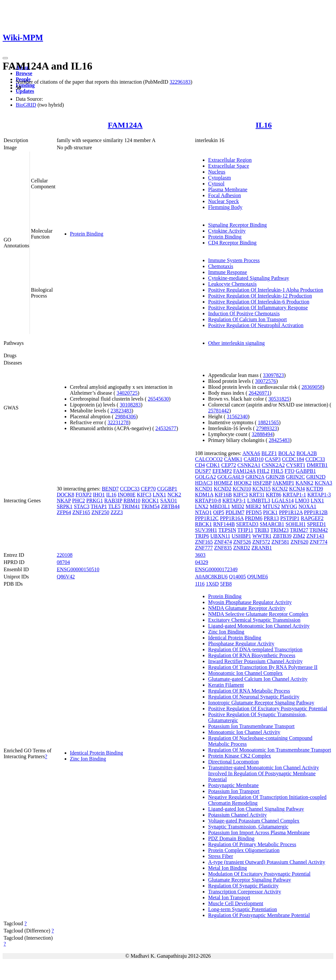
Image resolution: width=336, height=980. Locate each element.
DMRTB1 (317, 465)
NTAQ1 (203, 512)
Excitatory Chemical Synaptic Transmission (254, 620)
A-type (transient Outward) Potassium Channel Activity (267, 862)
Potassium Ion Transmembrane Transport (251, 726)
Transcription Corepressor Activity (245, 892)
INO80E (127, 495)
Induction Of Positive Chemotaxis (244, 313)
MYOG (289, 506)
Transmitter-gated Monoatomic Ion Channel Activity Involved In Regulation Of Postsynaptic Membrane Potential (263, 773)
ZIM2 (299, 536)
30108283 (130, 405)
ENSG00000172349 (216, 569)
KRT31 (257, 495)
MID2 (238, 506)
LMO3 (302, 500)
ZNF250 (100, 512)
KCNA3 (323, 483)
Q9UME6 (257, 577)
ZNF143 (315, 536)
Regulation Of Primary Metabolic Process (252, 844)
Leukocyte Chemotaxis (232, 284)
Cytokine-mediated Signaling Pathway (249, 278)
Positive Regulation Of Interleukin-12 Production (260, 296)
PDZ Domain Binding (231, 838)
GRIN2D (316, 477)
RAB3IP (113, 500)
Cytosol (216, 184)
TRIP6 (202, 536)
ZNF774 (319, 542)
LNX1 (159, 495)
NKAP (64, 500)
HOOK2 (242, 483)
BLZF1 (269, 453)
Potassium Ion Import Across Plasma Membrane (259, 833)
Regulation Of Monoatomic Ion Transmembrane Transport (270, 750)
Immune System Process (234, 260)
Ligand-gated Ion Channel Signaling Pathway (256, 809)
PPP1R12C (207, 518)
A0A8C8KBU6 (211, 577)
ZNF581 (280, 542)
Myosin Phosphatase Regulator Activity (250, 602)
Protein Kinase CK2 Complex (240, 756)
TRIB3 (262, 530)
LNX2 (202, 506)
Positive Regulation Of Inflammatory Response (258, 308)
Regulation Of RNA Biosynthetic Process (252, 655)
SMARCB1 (272, 524)
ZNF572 (261, 542)
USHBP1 (241, 536)
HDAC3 (204, 483)
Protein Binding (87, 234)
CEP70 (148, 489)
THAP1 (99, 506)
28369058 (312, 387)
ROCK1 (150, 500)
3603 (200, 555)
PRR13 (271, 518)
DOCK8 (65, 495)
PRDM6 (253, 518)
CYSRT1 (296, 465)
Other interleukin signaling (236, 343)
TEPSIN (227, 530)
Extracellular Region (230, 160)
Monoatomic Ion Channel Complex (245, 673)
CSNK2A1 (249, 465)
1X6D (212, 584)
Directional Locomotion (233, 762)
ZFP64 (64, 512)
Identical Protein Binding (96, 753)
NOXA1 (307, 506)
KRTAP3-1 (234, 500)
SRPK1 (65, 506)
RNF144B (224, 524)
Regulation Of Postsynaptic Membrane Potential (259, 915)
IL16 (264, 125)
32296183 (180, 82)
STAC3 (82, 506)
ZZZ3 (117, 512)
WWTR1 (262, 536)
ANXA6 (251, 453)
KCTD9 (315, 489)
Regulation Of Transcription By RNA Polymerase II (263, 667)
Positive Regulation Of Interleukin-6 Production (259, 302)
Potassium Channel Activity (237, 815)
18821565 (268, 422)
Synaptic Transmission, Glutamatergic (248, 827)
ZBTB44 (170, 506)
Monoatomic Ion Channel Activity (244, 732)
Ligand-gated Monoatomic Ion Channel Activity (259, 626)
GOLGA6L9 (231, 477)
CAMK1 (233, 459)
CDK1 (213, 465)
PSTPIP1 (290, 518)
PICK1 (270, 512)
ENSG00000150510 (78, 569)
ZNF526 (242, 542)
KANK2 (304, 483)
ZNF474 (223, 542)
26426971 (259, 393)
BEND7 (110, 489)
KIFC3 (144, 495)
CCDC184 (293, 459)
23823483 (121, 411)
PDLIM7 (235, 512)
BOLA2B (307, 453)
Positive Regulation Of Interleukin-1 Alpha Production (266, 290)
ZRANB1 (262, 548)
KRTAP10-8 (208, 500)
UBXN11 (220, 536)
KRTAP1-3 (319, 495)
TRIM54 (151, 506)
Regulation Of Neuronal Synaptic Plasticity (254, 697)
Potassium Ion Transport (234, 791)
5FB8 (226, 584)
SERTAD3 (247, 524)
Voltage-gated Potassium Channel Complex (254, 821)
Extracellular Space (229, 166)
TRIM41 (131, 506)
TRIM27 (299, 530)
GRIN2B (275, 477)
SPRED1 (317, 524)
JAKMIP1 (283, 483)
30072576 (265, 381)
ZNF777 (204, 548)
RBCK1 (203, 524)
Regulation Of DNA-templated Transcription (255, 649)
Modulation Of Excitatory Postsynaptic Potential (259, 874)
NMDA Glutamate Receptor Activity (247, 608)
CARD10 (254, 459)
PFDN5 (254, 512)
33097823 (273, 375)
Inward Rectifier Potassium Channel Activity (255, 661)
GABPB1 (306, 471)
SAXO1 (169, 500)
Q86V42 (66, 577)
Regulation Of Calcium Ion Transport (247, 319)
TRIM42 (319, 530)
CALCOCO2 (209, 459)
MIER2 (253, 506)
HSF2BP (262, 483)
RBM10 (132, 500)
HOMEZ (223, 483)
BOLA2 (287, 453)
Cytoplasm (219, 178)
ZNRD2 (242, 548)
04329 (201, 562)
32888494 (262, 434)
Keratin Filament (226, 685)
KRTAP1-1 (294, 495)
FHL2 (263, 471)
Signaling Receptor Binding (237, 225)
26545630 (158, 399)
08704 (63, 562)
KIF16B (223, 495)
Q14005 (238, 577)
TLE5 (114, 506)
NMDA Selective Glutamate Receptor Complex (258, 614)
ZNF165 (81, 512)
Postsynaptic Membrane (233, 785)
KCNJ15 (262, 489)
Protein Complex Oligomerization (244, 850)
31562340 (237, 417)
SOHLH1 (295, 524)
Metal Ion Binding (227, 868)
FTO (289, 471)
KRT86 (273, 495)
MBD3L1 (220, 506)
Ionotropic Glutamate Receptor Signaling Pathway (261, 703)
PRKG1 (95, 500)
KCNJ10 (242, 489)
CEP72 (229, 465)
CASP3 (273, 459)
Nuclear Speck (223, 201)
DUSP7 (203, 471)
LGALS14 (283, 500)
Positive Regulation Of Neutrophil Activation (256, 325)
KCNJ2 (280, 489)
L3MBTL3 (259, 500)
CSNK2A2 (273, 465)
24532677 (166, 428)
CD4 (200, 465)
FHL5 (277, 471)
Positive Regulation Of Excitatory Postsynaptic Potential (268, 709)
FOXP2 (84, 495)
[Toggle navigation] (5, 58)
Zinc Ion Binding (88, 759)
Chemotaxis (220, 266)
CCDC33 (130, 489)
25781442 (219, 411)
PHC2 (79, 500)
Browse (24, 73)
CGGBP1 (167, 489)
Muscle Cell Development (236, 903)
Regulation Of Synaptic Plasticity (243, 886)
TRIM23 (280, 530)
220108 (65, 555)
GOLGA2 (205, 477)
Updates (25, 91)
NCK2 (174, 495)
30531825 (279, 399)
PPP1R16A (232, 518)
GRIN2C (296, 477)
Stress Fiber (220, 856)
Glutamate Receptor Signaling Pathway (250, 880)
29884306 (125, 417)
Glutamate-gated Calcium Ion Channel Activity (258, 679)
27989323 (266, 428)
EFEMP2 (222, 471)
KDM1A (204, 495)
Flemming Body (225, 207)
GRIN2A (255, 477)
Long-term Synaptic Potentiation (242, 909)
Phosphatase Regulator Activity (241, 644)
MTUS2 (271, 506)
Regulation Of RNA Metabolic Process (249, 691)
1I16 (200, 584)
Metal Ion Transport (229, 897)
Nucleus (217, 172)
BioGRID (26, 105)
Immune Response (228, 272)
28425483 (279, 440)
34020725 (127, 393)
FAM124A (125, 125)
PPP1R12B (316, 512)
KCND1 (204, 489)
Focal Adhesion (224, 195)
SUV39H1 (206, 530)
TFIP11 (245, 530)
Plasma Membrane (228, 189)
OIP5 (219, 512)
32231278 (118, 422)
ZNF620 (299, 542)
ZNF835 (223, 548)
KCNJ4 (297, 489)
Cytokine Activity (227, 231)
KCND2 (223, 489)
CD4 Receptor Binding (232, 243)
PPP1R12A (291, 512)
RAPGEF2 (312, 518)
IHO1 (99, 495)
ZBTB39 (282, 536)
